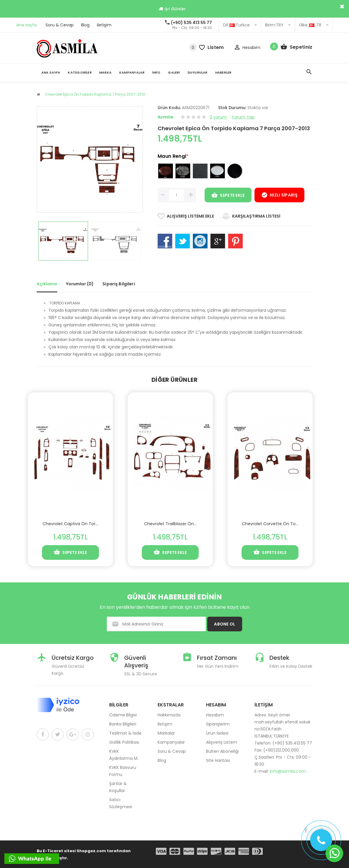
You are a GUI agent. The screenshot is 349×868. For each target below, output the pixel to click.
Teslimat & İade (125, 733)
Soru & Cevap (60, 25)
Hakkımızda (169, 715)
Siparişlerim (218, 724)
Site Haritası (218, 760)
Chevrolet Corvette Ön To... (270, 524)
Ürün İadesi (217, 733)
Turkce (240, 25)
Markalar (166, 733)
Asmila (165, 117)
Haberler (223, 72)
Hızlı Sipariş (279, 196)
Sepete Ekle (228, 196)
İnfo (156, 72)
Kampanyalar (132, 72)
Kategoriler (80, 72)
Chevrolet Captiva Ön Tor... (70, 524)
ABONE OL (225, 624)
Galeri (174, 72)
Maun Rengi (173, 156)
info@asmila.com (288, 771)
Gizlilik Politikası (124, 742)
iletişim (104, 25)
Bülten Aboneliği (222, 751)
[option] (63, 241)
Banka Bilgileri (123, 724)
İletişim (165, 724)
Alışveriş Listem (222, 742)
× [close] (342, 6)
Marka (105, 72)
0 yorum (218, 117)
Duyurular (198, 72)
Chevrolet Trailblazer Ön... (170, 524)
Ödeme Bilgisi (123, 715)
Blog (85, 25)
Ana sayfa (26, 25)
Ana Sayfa (51, 72)
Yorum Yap (243, 117)
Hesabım (215, 715)
